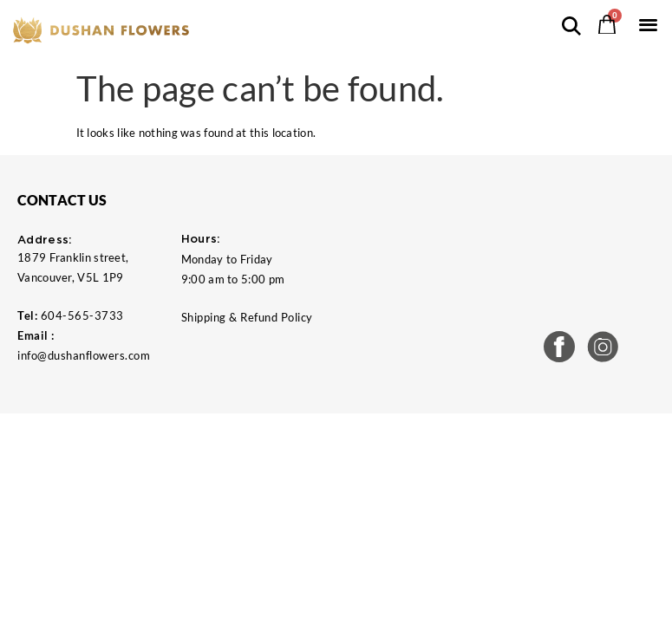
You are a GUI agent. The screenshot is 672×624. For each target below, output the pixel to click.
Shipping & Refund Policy (247, 317)
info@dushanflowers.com (84, 355)
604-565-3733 (82, 315)
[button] (648, 24)
